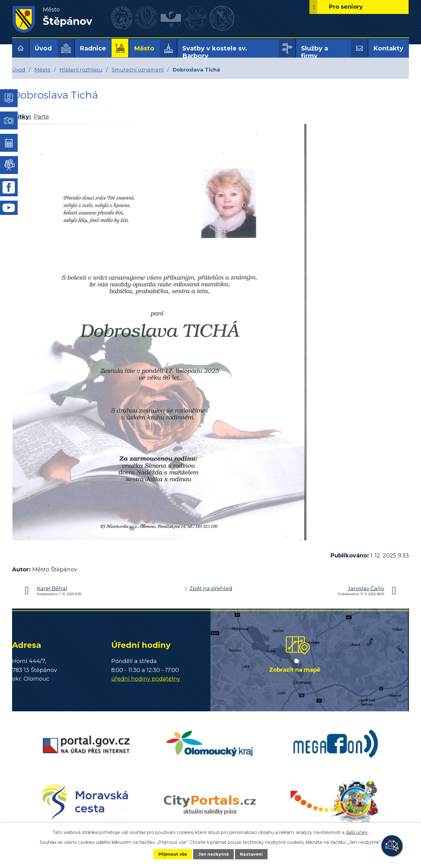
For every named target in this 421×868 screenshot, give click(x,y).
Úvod (43, 48)
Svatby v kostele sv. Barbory (215, 52)
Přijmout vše (168, 854)
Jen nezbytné (213, 854)
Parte (41, 117)
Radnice (93, 48)
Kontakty (388, 48)
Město (144, 48)
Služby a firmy (315, 52)
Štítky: (22, 117)
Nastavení (256, 854)
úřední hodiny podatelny (146, 679)
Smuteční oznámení (138, 70)
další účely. (357, 832)
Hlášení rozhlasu (81, 70)
